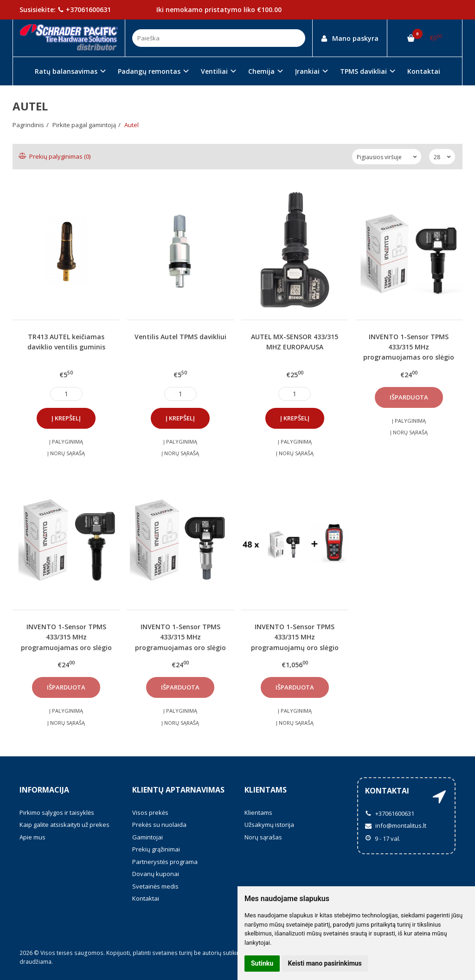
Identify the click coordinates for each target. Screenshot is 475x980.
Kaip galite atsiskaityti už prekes (64, 825)
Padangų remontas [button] (149, 71)
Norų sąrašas (263, 837)
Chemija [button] (261, 71)
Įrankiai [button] (307, 71)
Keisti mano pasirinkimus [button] (325, 963)
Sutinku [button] (262, 963)
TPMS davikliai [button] (363, 71)
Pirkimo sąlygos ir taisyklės (57, 812)
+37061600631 (84, 10)
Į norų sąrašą (66, 453)
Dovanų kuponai (156, 874)
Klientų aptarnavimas (178, 790)
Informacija (44, 790)
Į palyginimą (66, 442)
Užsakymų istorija (269, 825)
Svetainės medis (155, 886)
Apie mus (32, 837)
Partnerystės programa (165, 862)
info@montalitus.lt (396, 825)
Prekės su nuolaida (159, 825)
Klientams (266, 790)
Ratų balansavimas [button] (66, 71)
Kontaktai (424, 71)
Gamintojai (148, 837)
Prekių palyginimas (55, 156)
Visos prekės (150, 812)
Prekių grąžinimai (156, 849)
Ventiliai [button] (214, 71)
